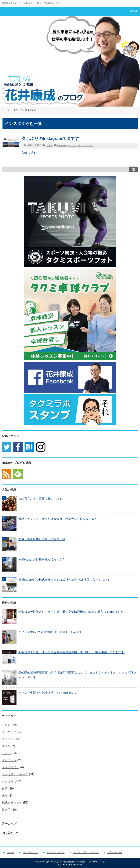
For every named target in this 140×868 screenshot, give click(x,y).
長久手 (6, 810)
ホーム (5, 110)
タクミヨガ (9, 781)
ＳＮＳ (49, 145)
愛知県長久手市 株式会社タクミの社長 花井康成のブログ (32, 3)
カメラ (6, 753)
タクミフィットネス (15, 774)
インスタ (73, 145)
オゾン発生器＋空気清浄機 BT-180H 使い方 (48, 693)
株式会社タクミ (12, 803)
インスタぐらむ (86, 145)
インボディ (9, 732)
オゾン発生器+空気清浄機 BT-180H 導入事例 (50, 632)
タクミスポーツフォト (86, 852)
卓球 (5, 796)
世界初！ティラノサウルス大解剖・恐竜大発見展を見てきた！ (59, 519)
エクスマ (8, 739)
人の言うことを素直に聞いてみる (40, 499)
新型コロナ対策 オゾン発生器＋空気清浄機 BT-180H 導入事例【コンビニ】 (71, 652)
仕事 (5, 789)
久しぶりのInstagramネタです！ (52, 139)
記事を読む (29, 153)
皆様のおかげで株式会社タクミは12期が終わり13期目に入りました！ (64, 580)
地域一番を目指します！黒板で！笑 (42, 539)
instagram (62, 145)
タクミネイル (11, 767)
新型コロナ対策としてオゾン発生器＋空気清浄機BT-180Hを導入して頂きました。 (72, 612)
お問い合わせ (115, 852)
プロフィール (30, 852)
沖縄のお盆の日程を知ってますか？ (42, 559)
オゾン (6, 746)
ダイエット (9, 760)
